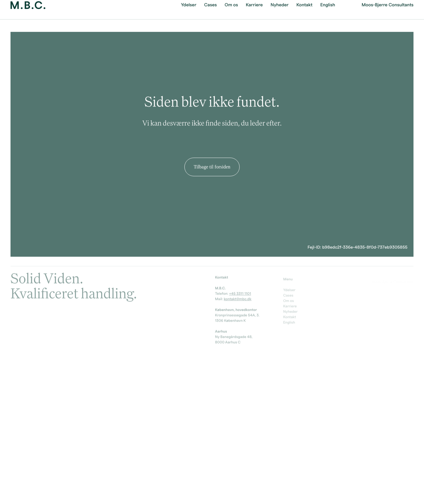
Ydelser (289, 290)
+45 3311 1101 (240, 293)
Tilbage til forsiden (212, 165)
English (289, 322)
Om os (289, 301)
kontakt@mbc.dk (238, 298)
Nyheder (290, 312)
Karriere (290, 306)
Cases (288, 295)
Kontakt (290, 317)
